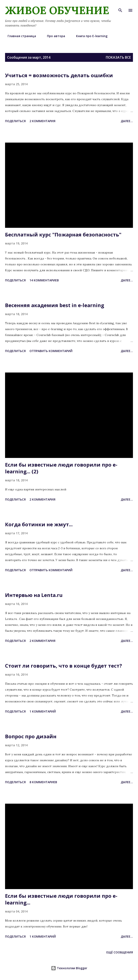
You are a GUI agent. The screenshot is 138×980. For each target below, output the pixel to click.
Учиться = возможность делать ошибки (59, 75)
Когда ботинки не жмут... (39, 524)
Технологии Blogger (69, 968)
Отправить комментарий (51, 351)
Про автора (54, 36)
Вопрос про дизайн (31, 736)
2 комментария (42, 121)
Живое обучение (57, 10)
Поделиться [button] (15, 121)
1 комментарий (43, 711)
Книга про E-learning (89, 36)
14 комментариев (44, 280)
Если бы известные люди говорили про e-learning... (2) (61, 468)
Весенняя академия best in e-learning (55, 305)
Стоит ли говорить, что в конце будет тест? (64, 666)
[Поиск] (120, 8)
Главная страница (19, 36)
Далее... (127, 121)
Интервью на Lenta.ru (34, 595)
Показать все (118, 57)
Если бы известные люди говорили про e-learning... (61, 899)
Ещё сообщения (120, 952)
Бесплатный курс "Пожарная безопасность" (63, 234)
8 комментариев (43, 782)
